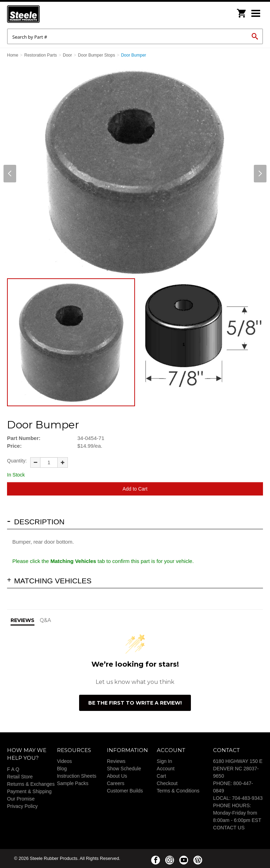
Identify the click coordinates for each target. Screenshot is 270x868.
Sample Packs (73, 783)
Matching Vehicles (53, 581)
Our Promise (21, 799)
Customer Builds (125, 791)
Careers (116, 783)
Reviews (116, 761)
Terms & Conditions (178, 791)
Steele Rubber (42, 14)
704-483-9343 (247, 798)
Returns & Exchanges (31, 784)
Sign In (165, 761)
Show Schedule (124, 769)
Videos (65, 761)
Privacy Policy (22, 806)
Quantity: (17, 461)
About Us (117, 776)
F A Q (13, 769)
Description (39, 522)
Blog (62, 769)
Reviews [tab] (22, 620)
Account (166, 769)
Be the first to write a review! (135, 703)
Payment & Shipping (29, 791)
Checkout (167, 783)
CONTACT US (229, 828)
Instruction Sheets (77, 776)
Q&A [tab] (45, 620)
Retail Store (20, 777)
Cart (161, 776)
